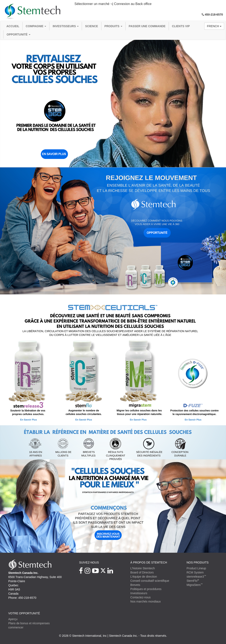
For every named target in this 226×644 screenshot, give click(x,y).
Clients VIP (181, 26)
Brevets (135, 585)
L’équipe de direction (144, 577)
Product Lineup (196, 568)
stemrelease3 (196, 577)
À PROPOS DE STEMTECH (149, 562)
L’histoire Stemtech (143, 568)
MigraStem (195, 585)
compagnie (36, 26)
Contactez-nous (141, 597)
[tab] (113, 4)
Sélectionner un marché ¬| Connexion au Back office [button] (113, 4)
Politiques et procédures (146, 589)
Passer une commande (147, 26)
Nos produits (198, 562)
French (214, 26)
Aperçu (13, 619)
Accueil (13, 26)
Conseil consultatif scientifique (150, 581)
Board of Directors (142, 572)
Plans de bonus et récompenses (29, 623)
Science (91, 26)
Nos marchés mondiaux (146, 601)
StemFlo (193, 581)
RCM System (195, 572)
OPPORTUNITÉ (19, 34)
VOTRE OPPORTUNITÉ (24, 613)
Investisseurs (66, 26)
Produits (113, 26)
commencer (16, 627)
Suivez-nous (89, 562)
